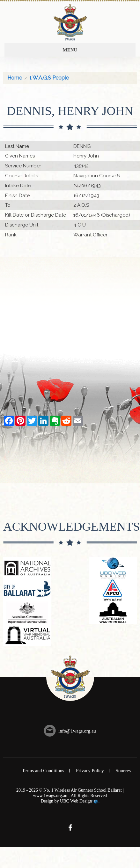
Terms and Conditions (43, 771)
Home (15, 78)
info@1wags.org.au (77, 731)
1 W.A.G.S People (49, 78)
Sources (123, 771)
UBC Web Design (76, 801)
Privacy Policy (90, 771)
